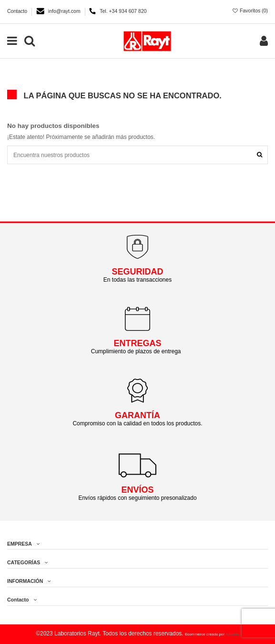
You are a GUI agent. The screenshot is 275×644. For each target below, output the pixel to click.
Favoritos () (250, 11)
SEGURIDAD (137, 272)
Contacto (18, 11)
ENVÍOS (137, 490)
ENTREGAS (137, 343)
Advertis (232, 634)
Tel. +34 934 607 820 (123, 11)
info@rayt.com (65, 11)
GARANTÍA (137, 415)
